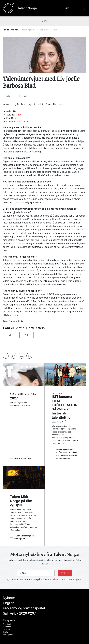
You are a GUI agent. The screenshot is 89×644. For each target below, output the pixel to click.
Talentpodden (9, 635)
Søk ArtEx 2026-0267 (19, 613)
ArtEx (8, 96)
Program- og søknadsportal (24, 608)
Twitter (6, 632)
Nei (27, 335)
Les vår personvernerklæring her (65, 580)
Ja (10, 335)
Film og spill (22, 96)
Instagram (7, 627)
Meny (44, 21)
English (9, 603)
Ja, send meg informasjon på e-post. (29, 580)
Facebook (7, 624)
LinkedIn (7, 629)
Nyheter (14, 30)
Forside (6, 30)
